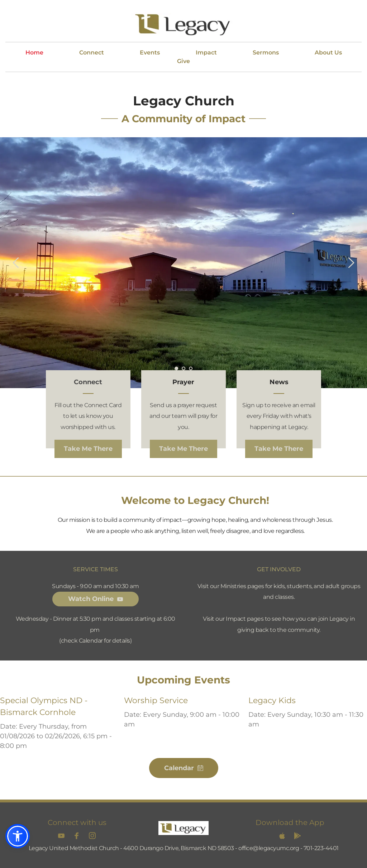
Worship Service (156, 700)
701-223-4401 (321, 848)
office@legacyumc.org (269, 848)
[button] (18, 836)
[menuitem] (34, 53)
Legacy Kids (272, 700)
